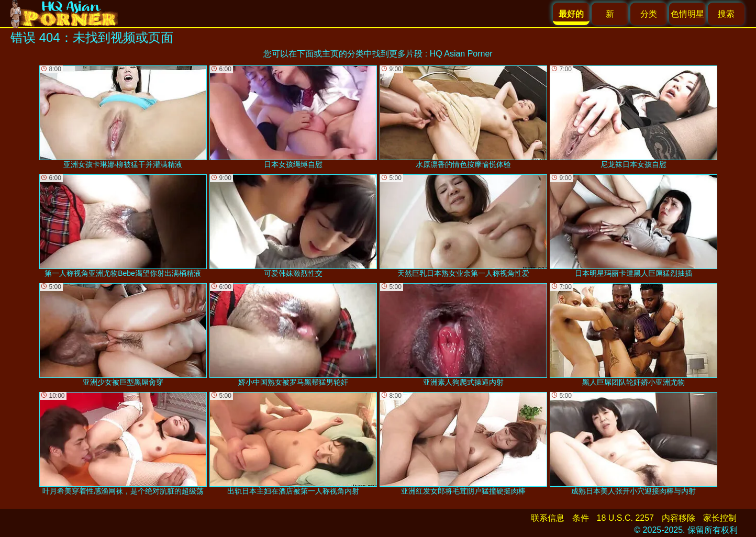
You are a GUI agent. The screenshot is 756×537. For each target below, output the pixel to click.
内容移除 (679, 518)
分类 (649, 14)
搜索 (726, 14)
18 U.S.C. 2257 (625, 518)
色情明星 (687, 14)
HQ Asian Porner (461, 54)
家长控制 (720, 518)
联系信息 (548, 518)
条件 (581, 518)
